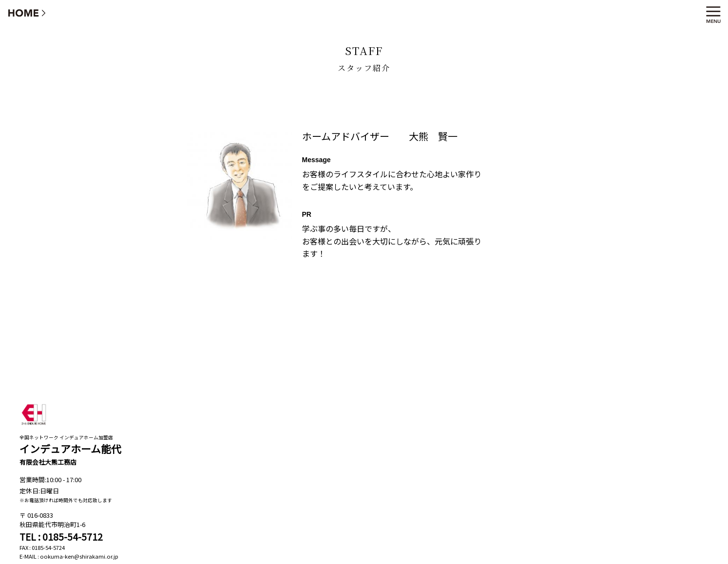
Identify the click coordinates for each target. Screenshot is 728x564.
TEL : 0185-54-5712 (61, 537)
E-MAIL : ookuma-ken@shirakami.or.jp (69, 556)
